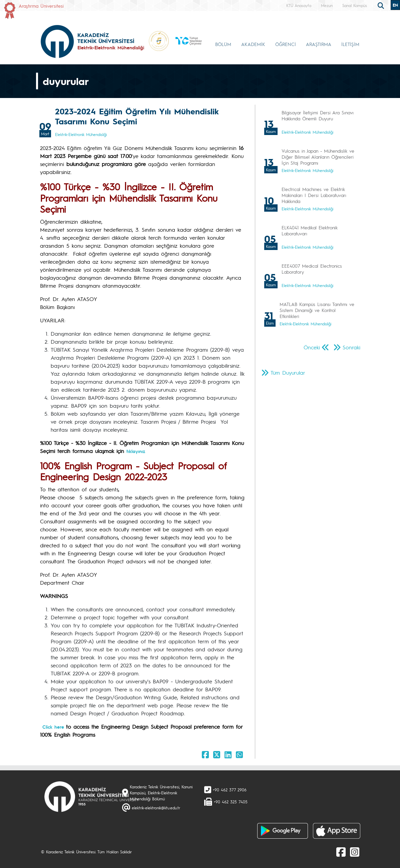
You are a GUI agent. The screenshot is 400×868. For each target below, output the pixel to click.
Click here (54, 727)
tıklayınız (136, 451)
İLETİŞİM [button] (350, 44)
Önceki (312, 347)
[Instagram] (355, 852)
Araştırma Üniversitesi (41, 6)
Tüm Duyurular (288, 372)
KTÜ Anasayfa (299, 5)
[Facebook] (341, 852)
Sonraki (351, 347)
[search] (382, 5)
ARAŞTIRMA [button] (319, 44)
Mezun (327, 5)
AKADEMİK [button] (253, 44)
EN (395, 5)
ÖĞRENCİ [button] (286, 44)
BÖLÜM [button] (223, 44)
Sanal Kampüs (355, 5)
